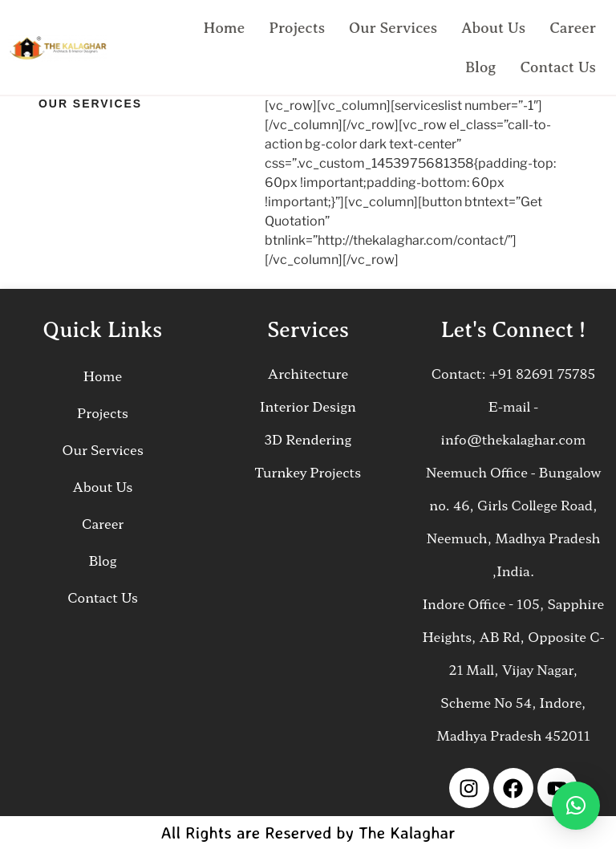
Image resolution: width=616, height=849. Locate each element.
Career (573, 28)
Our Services (393, 28)
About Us (493, 28)
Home (225, 28)
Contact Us (558, 67)
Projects (297, 28)
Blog (481, 67)
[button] (576, 806)
